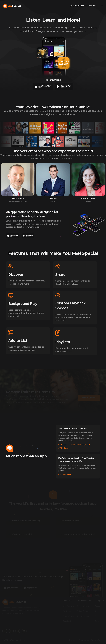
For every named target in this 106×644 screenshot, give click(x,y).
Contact (98, 621)
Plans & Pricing (69, 616)
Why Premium (68, 606)
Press (97, 616)
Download (67, 621)
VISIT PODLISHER (65, 475)
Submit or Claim (83, 606)
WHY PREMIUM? (77, 6)
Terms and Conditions (79, 640)
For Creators (68, 611)
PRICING (92, 6)
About (97, 606)
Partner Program (83, 611)
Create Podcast (83, 616)
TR (102, 6)
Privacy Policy (97, 640)
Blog (97, 611)
